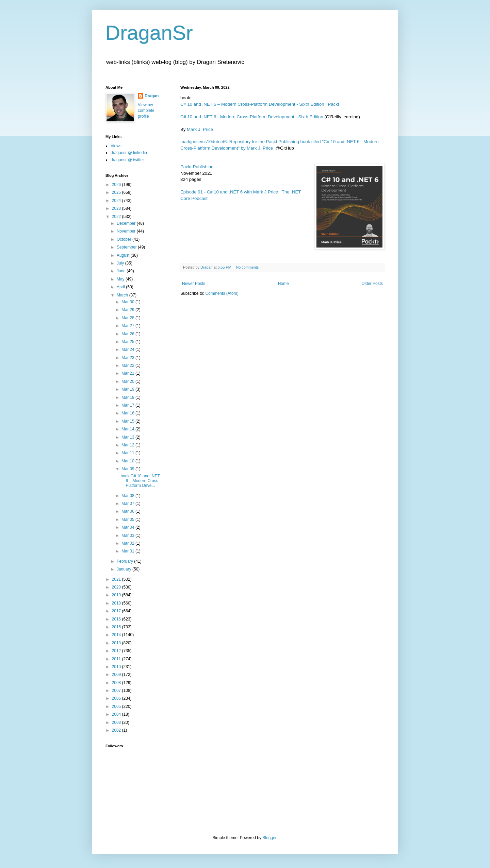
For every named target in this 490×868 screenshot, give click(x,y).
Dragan (152, 96)
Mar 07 (128, 504)
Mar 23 (128, 358)
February (125, 561)
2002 (117, 730)
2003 (117, 722)
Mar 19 (128, 389)
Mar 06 (128, 511)
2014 (117, 635)
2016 (117, 619)
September (127, 247)
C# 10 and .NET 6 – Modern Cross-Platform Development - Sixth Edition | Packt (260, 104)
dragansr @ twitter (127, 160)
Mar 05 (128, 520)
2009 (117, 675)
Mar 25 (128, 342)
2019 (117, 595)
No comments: (248, 267)
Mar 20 (128, 381)
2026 (117, 185)
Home (283, 284)
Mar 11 (128, 453)
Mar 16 (128, 413)
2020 (117, 587)
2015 (117, 627)
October (125, 239)
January (125, 569)
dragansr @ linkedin (129, 153)
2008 (117, 683)
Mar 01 (128, 551)
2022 (117, 217)
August (124, 255)
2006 (117, 698)
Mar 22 (128, 365)
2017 (117, 611)
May (121, 279)
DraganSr (149, 33)
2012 (117, 651)
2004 (117, 714)
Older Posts (372, 284)
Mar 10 (128, 461)
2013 (117, 643)
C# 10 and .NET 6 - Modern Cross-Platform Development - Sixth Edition (252, 117)
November (127, 231)
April (121, 287)
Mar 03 (128, 535)
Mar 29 (128, 310)
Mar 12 (128, 445)
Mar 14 (128, 429)
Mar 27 (128, 326)
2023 (117, 208)
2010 (117, 667)
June (122, 271)
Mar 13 (128, 437)
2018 (117, 603)
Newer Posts (194, 284)
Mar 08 (128, 496)
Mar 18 (128, 397)
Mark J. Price (200, 129)
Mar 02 (128, 543)
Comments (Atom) (222, 293)
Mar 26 (128, 334)
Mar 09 (128, 469)
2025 (117, 192)
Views (116, 146)
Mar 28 (128, 318)
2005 (117, 707)
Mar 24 (128, 350)
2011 (117, 659)
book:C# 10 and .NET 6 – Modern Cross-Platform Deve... (140, 481)
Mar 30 (128, 302)
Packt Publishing (197, 167)
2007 (117, 691)
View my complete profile (146, 110)
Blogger (269, 838)
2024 (117, 201)
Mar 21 (128, 373)
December (127, 223)
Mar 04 (128, 527)
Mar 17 (128, 405)
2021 (117, 579)
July (121, 263)
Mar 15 (128, 421)
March (123, 295)
